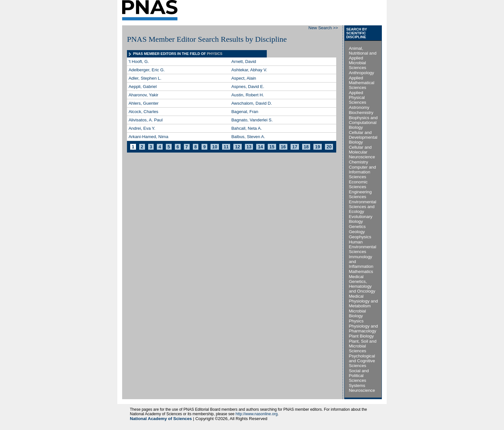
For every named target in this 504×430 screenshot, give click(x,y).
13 (249, 147)
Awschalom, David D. (252, 103)
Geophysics (360, 237)
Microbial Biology (357, 313)
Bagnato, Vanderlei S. (252, 120)
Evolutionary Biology (360, 219)
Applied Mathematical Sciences (361, 83)
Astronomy (359, 107)
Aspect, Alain (244, 78)
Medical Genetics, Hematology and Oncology (362, 284)
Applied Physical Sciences (357, 97)
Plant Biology (361, 336)
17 (295, 147)
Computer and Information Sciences (362, 172)
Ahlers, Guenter (144, 103)
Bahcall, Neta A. (247, 128)
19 (318, 147)
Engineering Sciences (360, 194)
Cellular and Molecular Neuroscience (362, 152)
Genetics (357, 227)
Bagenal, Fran (245, 112)
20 (329, 147)
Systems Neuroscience (362, 388)
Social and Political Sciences (359, 376)
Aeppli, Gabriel (143, 87)
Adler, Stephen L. (145, 78)
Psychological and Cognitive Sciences (362, 361)
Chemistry (358, 162)
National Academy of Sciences (161, 419)
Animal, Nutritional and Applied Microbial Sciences (363, 58)
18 (306, 147)
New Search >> (323, 28)
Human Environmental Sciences (362, 247)
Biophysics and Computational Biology (363, 123)
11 (226, 147)
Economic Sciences (358, 184)
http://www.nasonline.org (257, 414)
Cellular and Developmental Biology (363, 137)
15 (272, 147)
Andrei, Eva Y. (142, 128)
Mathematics (361, 272)
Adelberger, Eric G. (147, 70)
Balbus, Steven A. (248, 137)
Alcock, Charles (144, 112)
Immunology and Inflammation (361, 262)
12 (238, 147)
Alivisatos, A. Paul (146, 120)
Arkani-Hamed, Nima (148, 137)
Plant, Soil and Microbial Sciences (363, 346)
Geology (357, 232)
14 (260, 147)
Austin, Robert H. (248, 95)
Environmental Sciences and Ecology (362, 207)
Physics (356, 321)
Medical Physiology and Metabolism (363, 301)
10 (215, 147)
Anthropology (361, 73)
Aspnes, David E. (248, 87)
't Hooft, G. (139, 61)
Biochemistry (361, 113)
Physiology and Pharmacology (363, 329)
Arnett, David (244, 61)
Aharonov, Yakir (144, 95)
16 (283, 147)
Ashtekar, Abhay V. (249, 70)
